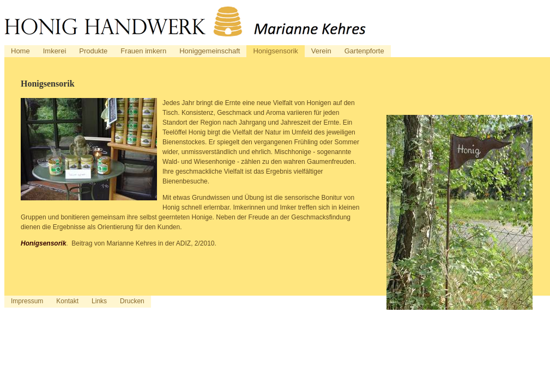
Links (99, 301)
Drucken (132, 301)
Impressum (27, 301)
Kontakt (67, 301)
